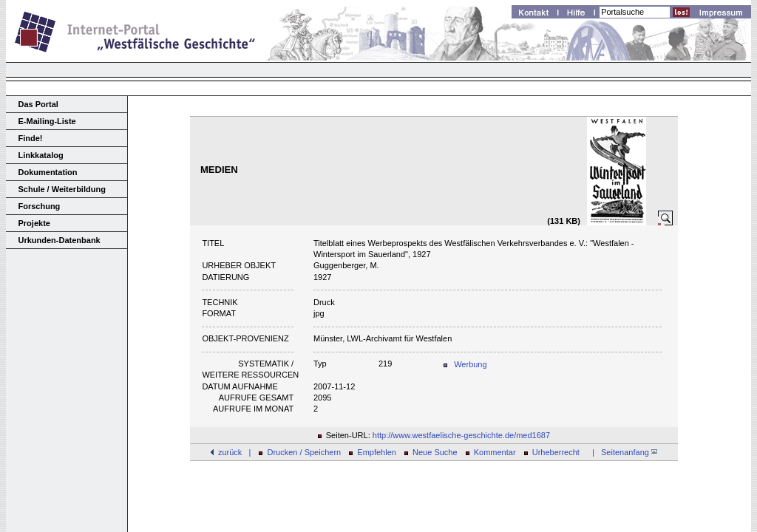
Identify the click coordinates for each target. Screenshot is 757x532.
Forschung (40, 206)
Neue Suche (435, 452)
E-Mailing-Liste (47, 121)
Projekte (34, 223)
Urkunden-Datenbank (60, 240)
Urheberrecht (556, 452)
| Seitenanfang (622, 452)
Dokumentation (48, 172)
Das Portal (38, 104)
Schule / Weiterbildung (62, 189)
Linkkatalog (41, 155)
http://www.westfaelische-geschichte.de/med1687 (461, 435)
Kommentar (495, 452)
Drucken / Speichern (305, 452)
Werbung (470, 364)
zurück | (234, 452)
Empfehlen (377, 452)
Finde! (31, 138)
